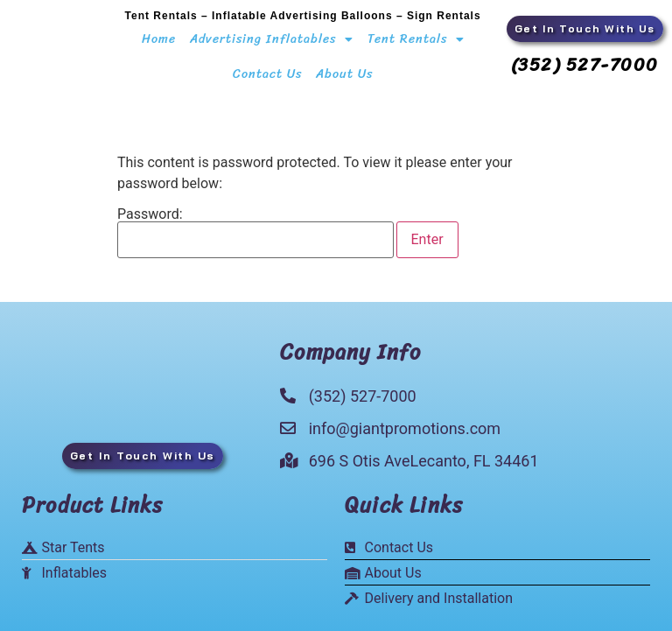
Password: (255, 233)
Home (159, 39)
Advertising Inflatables (272, 39)
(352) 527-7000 (585, 65)
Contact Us (267, 74)
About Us (344, 74)
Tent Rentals (416, 39)
